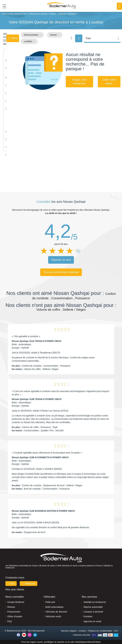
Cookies (82, 631)
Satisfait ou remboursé (95, 602)
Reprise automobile (93, 607)
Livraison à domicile (93, 612)
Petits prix (50, 602)
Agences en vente (92, 621)
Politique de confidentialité (100, 631)
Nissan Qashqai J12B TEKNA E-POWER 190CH (37, 399)
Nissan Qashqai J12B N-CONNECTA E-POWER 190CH (40, 457)
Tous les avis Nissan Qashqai (61, 272)
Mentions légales (69, 631)
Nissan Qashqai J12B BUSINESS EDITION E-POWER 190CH (43, 511)
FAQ (10, 621)
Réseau (11, 607)
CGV (116, 631)
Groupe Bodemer (16, 602)
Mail (11, 584)
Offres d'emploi (15, 616)
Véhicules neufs (53, 616)
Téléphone (29, 584)
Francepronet (38, 631)
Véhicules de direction (56, 612)
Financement (14, 612)
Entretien (88, 616)
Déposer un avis (61, 260)
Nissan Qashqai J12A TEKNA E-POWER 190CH (37, 341)
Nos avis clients (15, 589)
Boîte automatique (54, 607)
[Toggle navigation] (3, 6)
